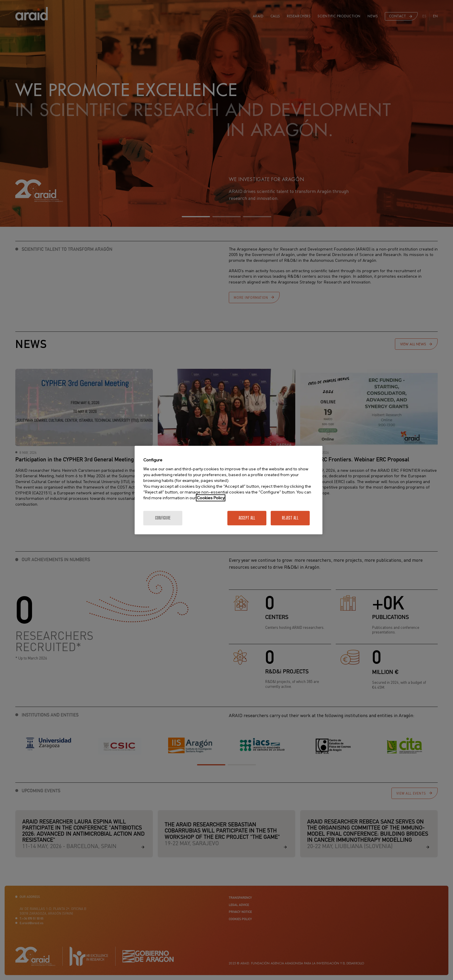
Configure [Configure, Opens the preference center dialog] (163, 518)
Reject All (290, 518)
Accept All (247, 518)
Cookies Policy (211, 498)
